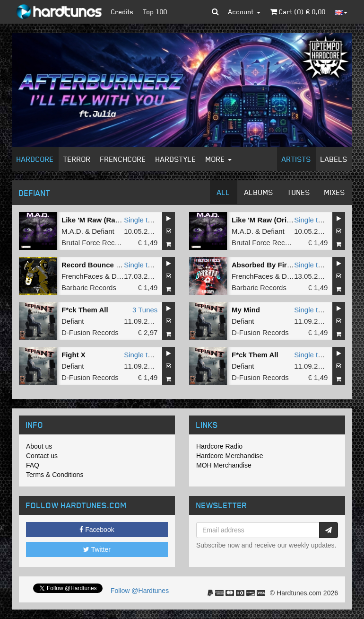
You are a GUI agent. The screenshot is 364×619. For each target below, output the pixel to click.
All (224, 192)
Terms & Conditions (55, 475)
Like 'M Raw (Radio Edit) (103, 220)
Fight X (74, 355)
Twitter (97, 549)
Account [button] (244, 12)
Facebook (97, 530)
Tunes (299, 192)
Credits (122, 12)
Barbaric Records (89, 287)
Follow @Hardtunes (140, 591)
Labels (334, 159)
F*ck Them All (85, 310)
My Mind (246, 310)
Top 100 (155, 12)
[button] (215, 12)
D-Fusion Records (90, 332)
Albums (259, 192)
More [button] (219, 159)
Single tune (142, 220)
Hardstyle (176, 159)
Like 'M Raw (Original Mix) (275, 220)
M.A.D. (72, 231)
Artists (296, 159)
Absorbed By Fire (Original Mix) (285, 265)
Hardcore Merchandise (230, 456)
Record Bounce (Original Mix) (111, 265)
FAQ (33, 465)
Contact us (42, 456)
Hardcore (35, 159)
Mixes (335, 192)
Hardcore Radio (219, 446)
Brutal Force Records (95, 243)
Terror (77, 159)
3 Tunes (145, 310)
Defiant (103, 231)
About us (39, 446)
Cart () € (298, 12)
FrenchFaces (82, 276)
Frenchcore (123, 159)
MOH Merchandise (224, 465)
